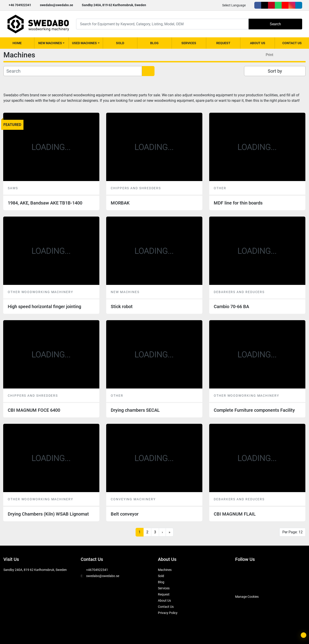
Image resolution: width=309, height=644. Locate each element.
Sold (120, 43)
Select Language (234, 5)
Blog (154, 43)
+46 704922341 (20, 5)
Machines (165, 570)
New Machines (50, 43)
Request (223, 43)
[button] (51, 43)
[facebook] (258, 5)
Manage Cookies (247, 597)
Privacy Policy (168, 613)
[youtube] (285, 5)
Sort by (275, 71)
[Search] (162, 24)
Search (275, 24)
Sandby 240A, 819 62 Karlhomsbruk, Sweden (114, 5)
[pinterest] (271, 5)
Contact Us (292, 43)
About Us (258, 43)
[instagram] (292, 5)
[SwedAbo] (244, 585)
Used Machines (84, 43)
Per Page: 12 (292, 532)
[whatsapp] (278, 5)
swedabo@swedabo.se (57, 5)
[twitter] (265, 5)
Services (189, 43)
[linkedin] (299, 5)
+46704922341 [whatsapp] (97, 570)
